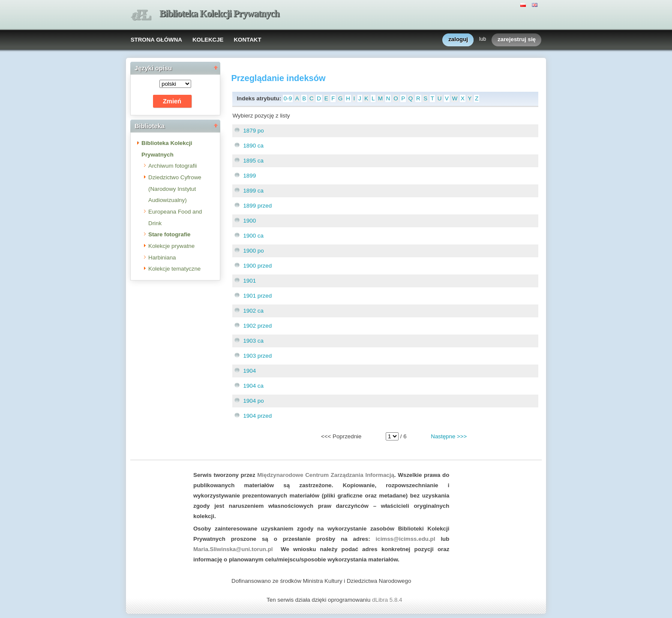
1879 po (253, 131)
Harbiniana (162, 258)
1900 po (253, 251)
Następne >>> (449, 436)
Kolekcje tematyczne (174, 269)
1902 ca (253, 311)
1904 (249, 371)
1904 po (253, 401)
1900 (249, 221)
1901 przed (257, 296)
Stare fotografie (169, 234)
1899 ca (253, 191)
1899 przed (257, 206)
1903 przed (257, 356)
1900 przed (257, 266)
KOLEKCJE (208, 40)
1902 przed (257, 326)
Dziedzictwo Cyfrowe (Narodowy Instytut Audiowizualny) (175, 189)
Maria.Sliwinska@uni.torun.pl (233, 549)
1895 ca (253, 161)
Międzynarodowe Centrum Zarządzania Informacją (326, 475)
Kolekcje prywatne (171, 246)
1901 (249, 281)
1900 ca (253, 236)
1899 (249, 176)
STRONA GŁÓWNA (156, 40)
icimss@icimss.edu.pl (406, 539)
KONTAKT (247, 40)
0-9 (288, 98)
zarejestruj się (517, 40)
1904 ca (253, 386)
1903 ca (253, 341)
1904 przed (257, 416)
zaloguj (458, 40)
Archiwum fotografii (172, 166)
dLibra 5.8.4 (388, 600)
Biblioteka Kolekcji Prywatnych (219, 14)
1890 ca (253, 146)
